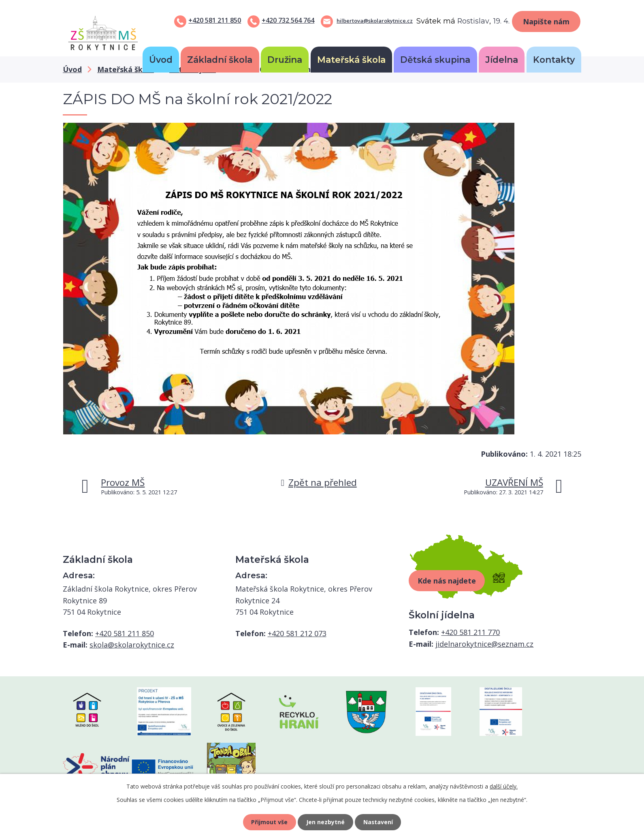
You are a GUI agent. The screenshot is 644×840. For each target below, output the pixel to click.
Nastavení (378, 822)
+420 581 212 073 (297, 633)
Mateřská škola (351, 60)
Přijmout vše (269, 822)
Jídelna (502, 60)
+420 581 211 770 (470, 632)
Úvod (161, 60)
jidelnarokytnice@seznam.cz (484, 644)
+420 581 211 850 (215, 20)
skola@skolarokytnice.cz (132, 645)
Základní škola (220, 60)
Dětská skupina (435, 60)
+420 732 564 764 (288, 20)
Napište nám (546, 21)
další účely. (504, 786)
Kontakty (554, 60)
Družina (285, 60)
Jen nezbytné (325, 822)
